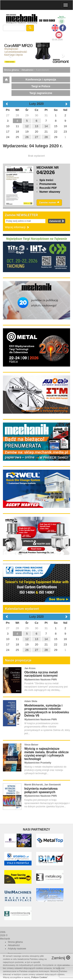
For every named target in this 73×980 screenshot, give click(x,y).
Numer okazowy (50, 192)
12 (27, 639)
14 (46, 639)
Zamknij (61, 958)
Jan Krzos (30, 668)
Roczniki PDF (48, 188)
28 (17, 628)
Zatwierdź (57, 221)
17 (8, 644)
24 (8, 650)
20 (36, 644)
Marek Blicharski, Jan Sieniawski (43, 785)
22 (56, 644)
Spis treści (46, 180)
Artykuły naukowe (17, 949)
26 (27, 650)
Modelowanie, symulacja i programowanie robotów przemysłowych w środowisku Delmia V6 (47, 711)
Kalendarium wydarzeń (22, 609)
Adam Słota (31, 701)
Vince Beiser (31, 745)
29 (27, 628)
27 (8, 628)
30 (36, 628)
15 (56, 639)
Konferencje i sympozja (41, 79)
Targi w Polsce (41, 86)
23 (65, 644)
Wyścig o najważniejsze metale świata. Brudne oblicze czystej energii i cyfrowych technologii (47, 754)
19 (27, 644)
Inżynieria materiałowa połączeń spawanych (41, 790)
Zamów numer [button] (49, 202)
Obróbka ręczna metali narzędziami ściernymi (41, 674)
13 (36, 639)
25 (17, 650)
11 (17, 639)
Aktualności (27, 70)
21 (46, 644)
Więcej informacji (17, 227)
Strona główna (11, 70)
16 (65, 639)
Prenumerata (48, 184)
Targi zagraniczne (41, 93)
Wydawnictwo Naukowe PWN (40, 680)
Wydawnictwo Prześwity (38, 763)
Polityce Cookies (39, 977)
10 (8, 639)
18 (17, 644)
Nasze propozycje (18, 660)
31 (46, 628)
